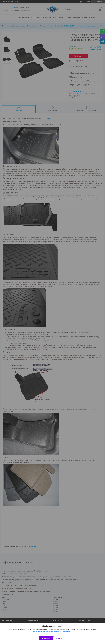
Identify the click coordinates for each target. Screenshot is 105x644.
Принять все (46, 638)
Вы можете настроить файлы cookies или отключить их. (52, 633)
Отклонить (62, 638)
